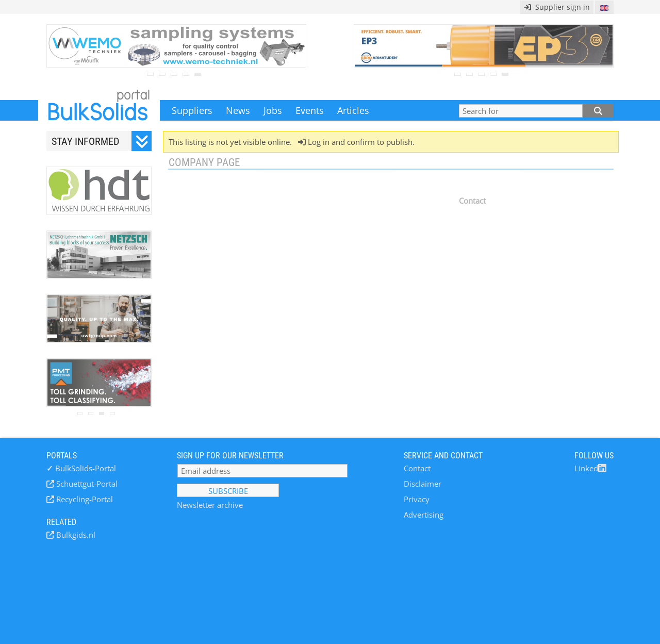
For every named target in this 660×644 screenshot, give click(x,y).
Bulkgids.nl (75, 535)
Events (310, 110)
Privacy (417, 499)
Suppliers (192, 110)
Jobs (273, 110)
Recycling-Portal (84, 499)
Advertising (424, 515)
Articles (353, 110)
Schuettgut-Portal (86, 484)
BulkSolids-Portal (81, 468)
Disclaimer (423, 484)
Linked (590, 468)
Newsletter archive (210, 505)
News (238, 110)
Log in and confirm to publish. (360, 142)
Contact (417, 468)
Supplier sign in (557, 7)
